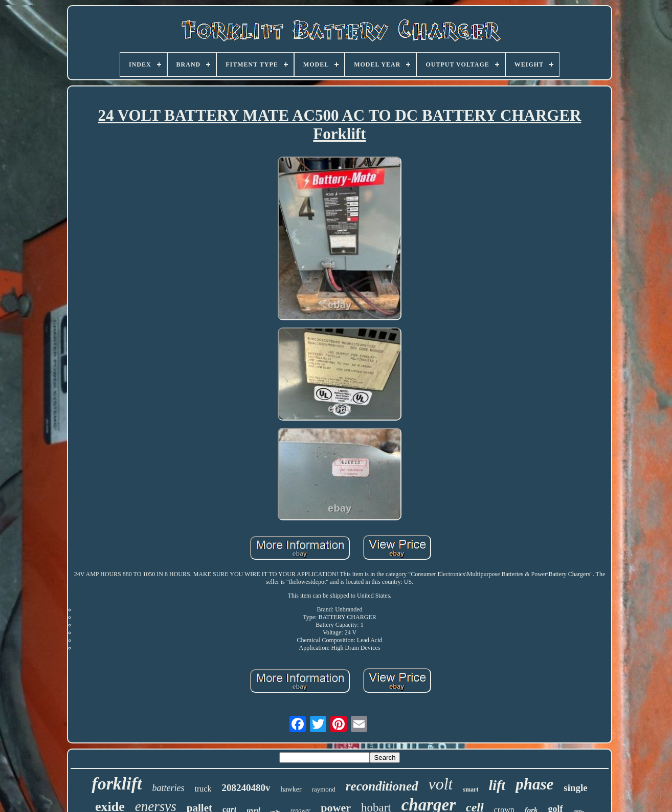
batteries (169, 788)
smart (471, 789)
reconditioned (382, 786)
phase (534, 784)
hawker (291, 789)
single (575, 788)
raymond (324, 789)
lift (497, 785)
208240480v (246, 788)
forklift (117, 784)
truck (203, 789)
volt (441, 784)
